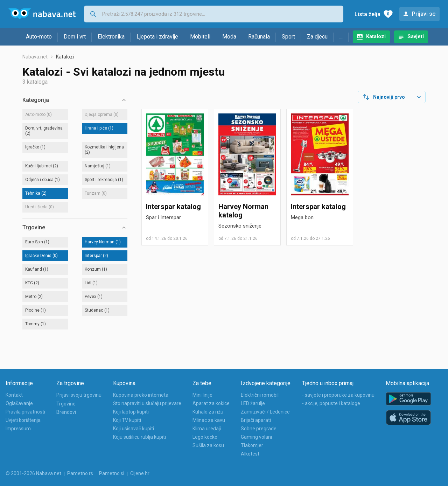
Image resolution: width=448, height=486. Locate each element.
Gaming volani (256, 437)
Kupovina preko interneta (141, 395)
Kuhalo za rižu (208, 412)
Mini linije (202, 395)
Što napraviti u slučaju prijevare (147, 403)
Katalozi (376, 36)
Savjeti (416, 36)
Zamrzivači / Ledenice (265, 412)
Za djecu (317, 37)
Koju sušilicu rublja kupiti (139, 437)
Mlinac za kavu (209, 420)
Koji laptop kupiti (131, 412)
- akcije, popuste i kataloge (331, 403)
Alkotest (250, 454)
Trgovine (66, 404)
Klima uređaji (207, 429)
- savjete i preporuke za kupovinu (338, 395)
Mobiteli (200, 37)
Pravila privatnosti (25, 412)
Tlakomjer (252, 445)
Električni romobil (260, 395)
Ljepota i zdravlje (157, 37)
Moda (229, 37)
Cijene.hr (140, 473)
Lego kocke (205, 437)
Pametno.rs (80, 473)
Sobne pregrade (259, 429)
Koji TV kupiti (127, 420)
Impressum (18, 429)
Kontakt (14, 395)
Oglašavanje (19, 403)
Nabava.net (35, 57)
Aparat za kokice (211, 403)
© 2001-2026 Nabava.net (33, 473)
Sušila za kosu (208, 445)
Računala (259, 37)
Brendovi (66, 412)
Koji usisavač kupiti (134, 429)
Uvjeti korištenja (23, 420)
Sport (288, 37)
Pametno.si (112, 473)
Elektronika (111, 37)
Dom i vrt (75, 37)
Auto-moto (39, 37)
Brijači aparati (256, 420)
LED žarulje (253, 403)
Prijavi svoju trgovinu (79, 395)
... (341, 37)
